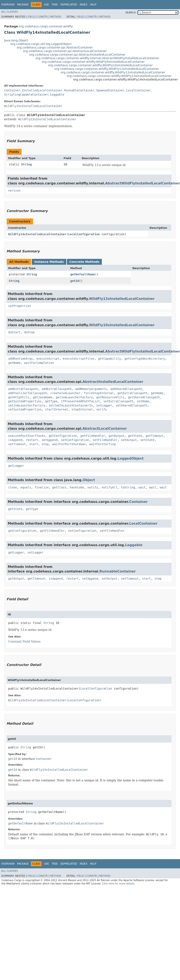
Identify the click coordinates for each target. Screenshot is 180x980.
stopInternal (82, 409)
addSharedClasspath (126, 389)
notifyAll (110, 487)
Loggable (57, 95)
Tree (55, 5)
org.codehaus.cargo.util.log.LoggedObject (41, 44)
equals (26, 487)
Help (93, 5)
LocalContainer (139, 90)
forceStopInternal (99, 393)
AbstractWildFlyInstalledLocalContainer (142, 183)
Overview (8, 5)
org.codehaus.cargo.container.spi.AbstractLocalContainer (65, 51)
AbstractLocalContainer (105, 429)
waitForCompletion (39, 363)
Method (56, 17)
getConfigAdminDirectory (145, 359)
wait (142, 487)
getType (51, 401)
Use (46, 5)
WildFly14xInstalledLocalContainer (37, 234)
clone (13, 487)
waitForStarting (102, 444)
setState (147, 440)
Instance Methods (49, 262)
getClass (59, 487)
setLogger (104, 405)
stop (45, 444)
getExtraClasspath (132, 393)
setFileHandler (105, 440)
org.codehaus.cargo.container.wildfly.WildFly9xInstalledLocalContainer (93, 62)
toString (128, 487)
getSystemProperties (25, 401)
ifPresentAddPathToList (80, 401)
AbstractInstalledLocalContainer (113, 382)
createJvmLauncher (65, 393)
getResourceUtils (110, 397)
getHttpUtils (19, 397)
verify (101, 409)
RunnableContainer (79, 90)
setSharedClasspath (131, 405)
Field (31, 17)
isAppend (15, 440)
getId (75, 281)
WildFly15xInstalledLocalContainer (33, 106)
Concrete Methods (84, 262)
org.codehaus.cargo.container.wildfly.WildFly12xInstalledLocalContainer (113, 72)
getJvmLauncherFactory (74, 397)
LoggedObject (131, 458)
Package (23, 5)
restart (32, 440)
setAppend (50, 440)
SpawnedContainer (110, 90)
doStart (14, 332)
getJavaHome (43, 397)
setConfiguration (75, 440)
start (34, 444)
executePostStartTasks (27, 436)
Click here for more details (118, 884)
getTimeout (154, 436)
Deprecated (69, 5)
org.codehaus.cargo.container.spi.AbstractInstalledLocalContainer (77, 55)
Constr (42, 17)
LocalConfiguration (84, 234)
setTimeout (17, 444)
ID (65, 164)
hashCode (77, 487)
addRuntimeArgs (20, 359)
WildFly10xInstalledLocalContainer (122, 325)
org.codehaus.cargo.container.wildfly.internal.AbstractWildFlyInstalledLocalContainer (97, 58)
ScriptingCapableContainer (26, 95)
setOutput (129, 440)
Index (84, 5)
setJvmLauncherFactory (27, 405)
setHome (143, 401)
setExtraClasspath (118, 401)
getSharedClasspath (144, 397)
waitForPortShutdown (69, 444)
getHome (157, 393)
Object (89, 480)
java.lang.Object (16, 40)
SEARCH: (131, 13)
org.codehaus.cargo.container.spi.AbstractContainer (55, 47)
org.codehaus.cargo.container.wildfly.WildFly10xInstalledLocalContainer (100, 65)
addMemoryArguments (91, 389)
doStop (29, 332)
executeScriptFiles (79, 359)
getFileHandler (93, 436)
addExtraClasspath (23, 389)
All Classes (10, 12)
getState (135, 436)
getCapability (110, 359)
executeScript (48, 359)
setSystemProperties (25, 409)
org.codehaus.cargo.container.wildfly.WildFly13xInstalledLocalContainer (119, 76)
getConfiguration (63, 436)
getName (14, 363)
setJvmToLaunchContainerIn (71, 405)
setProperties (20, 306)
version (14, 190)
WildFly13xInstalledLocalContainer (47, 119)
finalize (41, 487)
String (26, 164)
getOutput (116, 436)
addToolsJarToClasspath (27, 393)
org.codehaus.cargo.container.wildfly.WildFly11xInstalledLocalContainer (107, 69)
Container (12, 90)
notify (93, 487)
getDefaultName (83, 274)
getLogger (16, 466)
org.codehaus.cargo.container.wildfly (46, 26)
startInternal (57, 409)
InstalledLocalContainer (42, 90)
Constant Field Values (24, 641)
